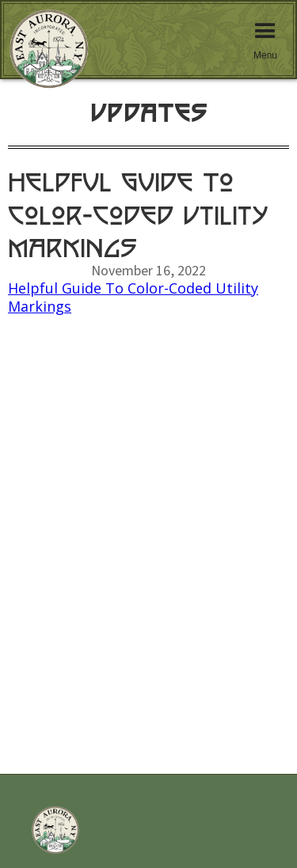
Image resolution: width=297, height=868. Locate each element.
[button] (265, 40)
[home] (41, 55)
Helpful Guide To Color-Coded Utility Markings (133, 297)
